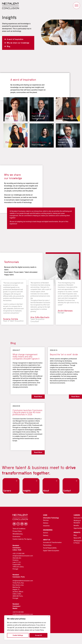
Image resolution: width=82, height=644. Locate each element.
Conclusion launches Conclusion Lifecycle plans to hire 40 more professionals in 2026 (27, 412)
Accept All (38, 635)
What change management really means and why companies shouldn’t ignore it (26, 357)
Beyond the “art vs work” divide (64, 355)
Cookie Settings (18, 635)
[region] (27, 628)
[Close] (49, 616)
